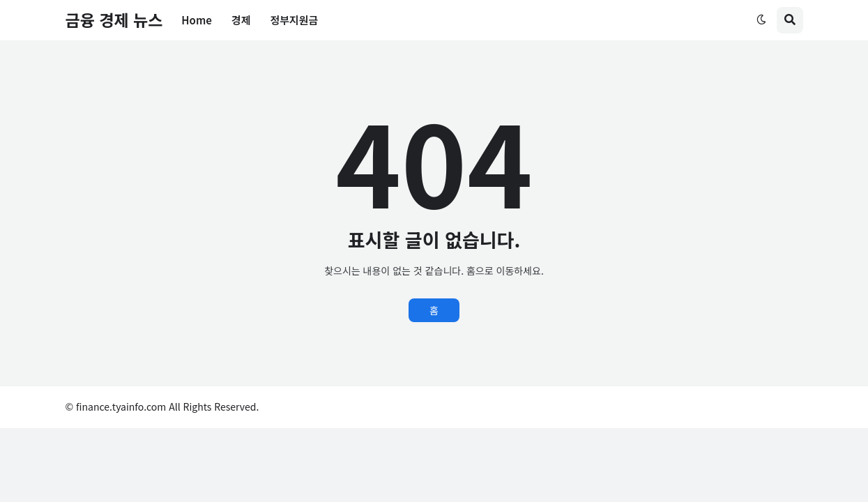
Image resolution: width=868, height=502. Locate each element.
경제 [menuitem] (241, 20)
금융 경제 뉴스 (114, 20)
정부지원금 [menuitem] (294, 20)
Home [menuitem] (196, 20)
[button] (761, 20)
